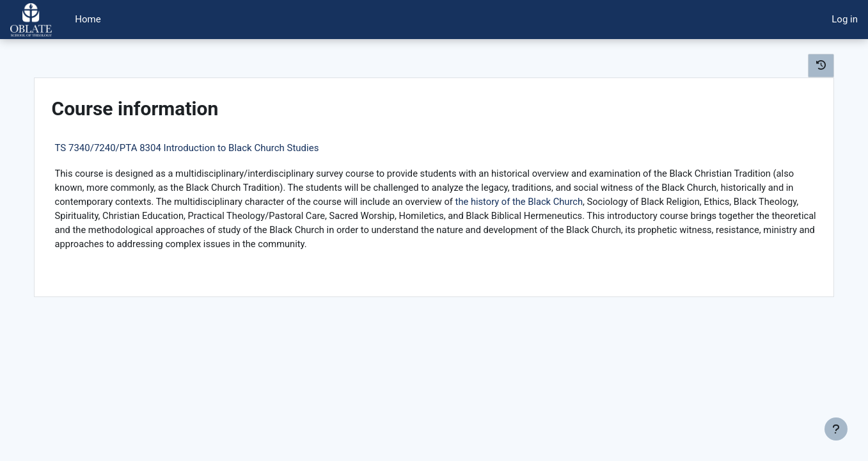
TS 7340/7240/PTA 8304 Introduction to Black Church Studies (204, 148)
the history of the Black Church (658, 202)
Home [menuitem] (88, 19)
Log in (845, 19)
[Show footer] (836, 429)
